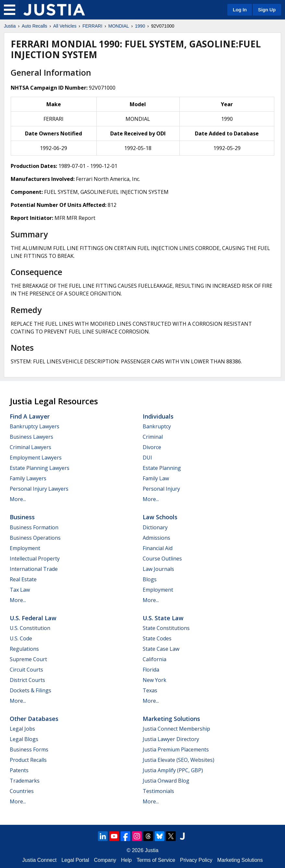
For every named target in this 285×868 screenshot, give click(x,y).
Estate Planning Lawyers (40, 468)
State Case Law (161, 649)
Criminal (153, 437)
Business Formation (34, 527)
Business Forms (29, 749)
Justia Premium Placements (176, 749)
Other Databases (34, 719)
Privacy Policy (196, 860)
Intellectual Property (35, 559)
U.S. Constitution (30, 628)
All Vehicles (65, 26)
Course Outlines (162, 559)
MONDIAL (119, 26)
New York (154, 680)
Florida (151, 670)
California (154, 659)
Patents (19, 770)
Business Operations (35, 538)
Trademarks (25, 781)
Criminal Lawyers (30, 447)
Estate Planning (162, 468)
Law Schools (160, 517)
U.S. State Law (163, 618)
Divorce (152, 447)
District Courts (27, 680)
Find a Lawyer (30, 416)
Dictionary (155, 527)
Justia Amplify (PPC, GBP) (173, 770)
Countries (22, 791)
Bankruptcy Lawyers (35, 426)
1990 (140, 26)
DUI (147, 458)
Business (22, 517)
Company (105, 860)
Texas (150, 690)
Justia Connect (40, 860)
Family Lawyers (28, 478)
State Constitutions (166, 628)
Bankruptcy (157, 426)
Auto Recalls (35, 26)
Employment (25, 548)
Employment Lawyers (36, 458)
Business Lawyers (31, 437)
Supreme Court (28, 659)
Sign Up (267, 10)
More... (18, 499)
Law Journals (158, 569)
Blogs (150, 579)
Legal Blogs (24, 739)
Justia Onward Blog (166, 781)
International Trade (34, 569)
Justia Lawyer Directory (171, 739)
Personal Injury (161, 489)
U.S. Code (21, 638)
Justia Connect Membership (176, 729)
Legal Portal (75, 860)
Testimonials (158, 791)
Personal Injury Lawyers (39, 489)
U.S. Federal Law (33, 618)
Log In (240, 10)
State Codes (157, 638)
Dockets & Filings (30, 690)
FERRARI (92, 26)
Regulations (24, 649)
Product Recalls (28, 760)
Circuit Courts (26, 670)
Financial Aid (158, 548)
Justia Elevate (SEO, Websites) (178, 760)
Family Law (156, 478)
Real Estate (23, 579)
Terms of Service (156, 860)
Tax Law (20, 590)
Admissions (156, 538)
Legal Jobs (22, 729)
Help (126, 860)
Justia (10, 26)
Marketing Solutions (171, 719)
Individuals (158, 416)
